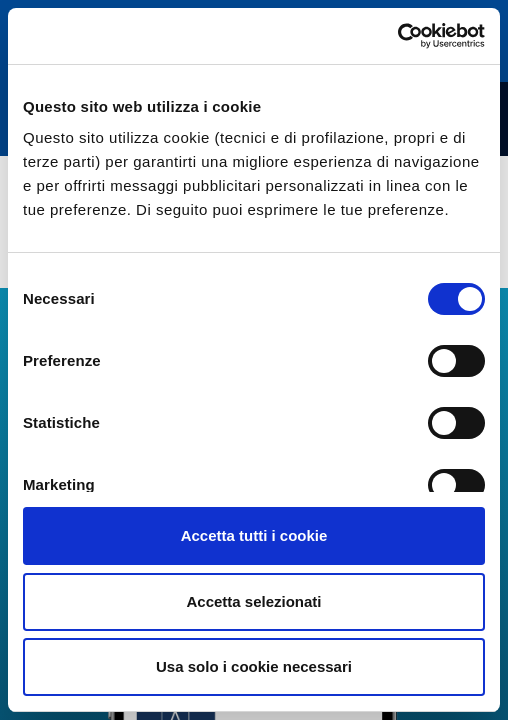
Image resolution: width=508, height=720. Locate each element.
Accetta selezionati (253, 601)
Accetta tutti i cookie (254, 535)
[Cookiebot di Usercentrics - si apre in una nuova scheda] (397, 36)
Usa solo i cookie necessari (254, 666)
